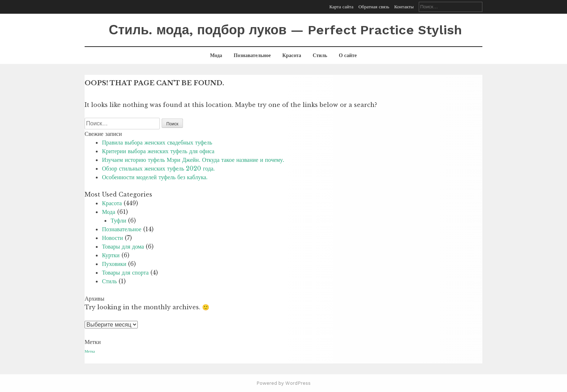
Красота (292, 55)
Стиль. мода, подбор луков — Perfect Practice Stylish (285, 30)
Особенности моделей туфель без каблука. (155, 177)
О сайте (348, 55)
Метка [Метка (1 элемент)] (90, 351)
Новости (112, 238)
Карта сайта (341, 7)
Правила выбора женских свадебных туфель (157, 142)
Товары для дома (123, 246)
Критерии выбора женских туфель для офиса (158, 151)
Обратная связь (374, 7)
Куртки (111, 255)
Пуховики (114, 264)
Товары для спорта (125, 272)
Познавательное (252, 55)
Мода (216, 55)
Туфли (118, 220)
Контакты (404, 7)
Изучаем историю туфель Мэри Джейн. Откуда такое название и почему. (193, 160)
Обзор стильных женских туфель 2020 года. (158, 168)
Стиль (320, 55)
